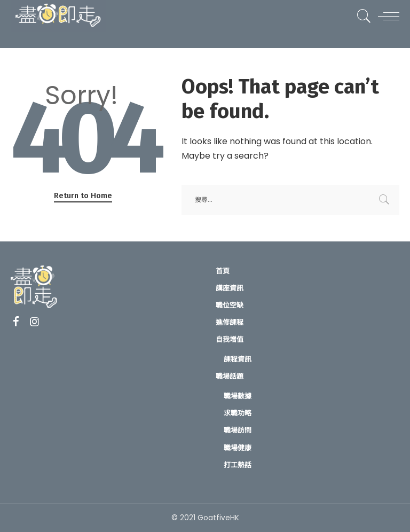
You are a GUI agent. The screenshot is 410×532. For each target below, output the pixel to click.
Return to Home (83, 195)
